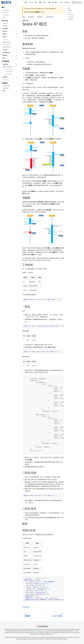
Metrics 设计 (6, 80)
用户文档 (5, 21)
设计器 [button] (54, 2)
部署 (4, 91)
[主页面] (24, 17)
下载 (49, 2)
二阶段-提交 (71, 17)
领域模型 (5, 77)
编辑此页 (26, 607)
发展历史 (5, 13)
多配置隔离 (6, 88)
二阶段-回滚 (71, 15)
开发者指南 (5, 61)
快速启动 (5, 23)
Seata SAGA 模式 (9, 72)
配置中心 (5, 34)
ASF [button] (61, 2)
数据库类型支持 (7, 47)
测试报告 (5, 55)
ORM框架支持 (7, 45)
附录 (4, 58)
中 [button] (67, 2)
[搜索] (77, 2)
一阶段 (70, 13)
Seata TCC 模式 (8, 69)
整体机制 (70, 10)
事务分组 (5, 31)
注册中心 (5, 37)
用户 (45, 2)
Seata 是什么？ (7, 10)
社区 (36, 2)
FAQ (4, 17)
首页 (26, 2)
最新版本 (37, 12)
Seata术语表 (6, 15)
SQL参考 (5, 50)
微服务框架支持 (7, 42)
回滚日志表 (71, 19)
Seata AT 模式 (8, 67)
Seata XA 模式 (8, 74)
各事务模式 (5, 29)
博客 (40, 2)
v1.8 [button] (30, 2)
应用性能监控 (6, 53)
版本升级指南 (6, 86)
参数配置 (5, 26)
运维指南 (5, 83)
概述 (3, 7)
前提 (69, 8)
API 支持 (5, 40)
